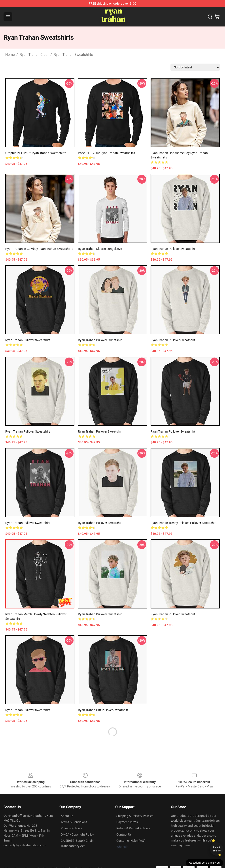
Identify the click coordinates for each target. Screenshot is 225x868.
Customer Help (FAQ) (131, 841)
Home (10, 55)
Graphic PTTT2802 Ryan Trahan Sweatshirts (36, 153)
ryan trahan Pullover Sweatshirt (28, 523)
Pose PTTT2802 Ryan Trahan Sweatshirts (106, 153)
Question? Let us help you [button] (204, 863)
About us (67, 816)
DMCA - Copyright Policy (77, 834)
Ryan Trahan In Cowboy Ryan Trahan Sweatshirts (39, 249)
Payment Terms (127, 822)
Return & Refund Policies (133, 828)
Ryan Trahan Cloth (34, 55)
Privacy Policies (71, 828)
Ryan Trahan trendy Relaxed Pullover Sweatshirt (184, 523)
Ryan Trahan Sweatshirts (73, 55)
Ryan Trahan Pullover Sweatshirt (173, 249)
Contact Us (124, 834)
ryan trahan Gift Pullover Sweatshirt (103, 710)
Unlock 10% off (217, 849)
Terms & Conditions (74, 822)
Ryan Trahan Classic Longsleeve (100, 249)
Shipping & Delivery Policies (135, 816)
